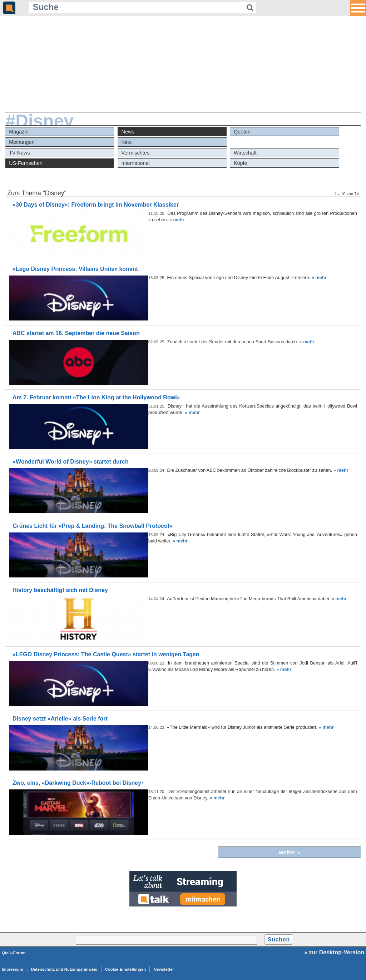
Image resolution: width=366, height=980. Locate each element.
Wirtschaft (245, 153)
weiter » (290, 852)
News (128, 132)
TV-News (19, 153)
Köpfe (241, 163)
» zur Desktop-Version (334, 952)
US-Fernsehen (26, 163)
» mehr (177, 220)
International (136, 163)
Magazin (19, 132)
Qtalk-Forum (14, 953)
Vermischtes (135, 153)
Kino (127, 142)
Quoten (242, 132)
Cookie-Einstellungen (125, 969)
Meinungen (22, 142)
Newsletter (164, 969)
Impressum (13, 969)
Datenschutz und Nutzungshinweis (64, 969)
